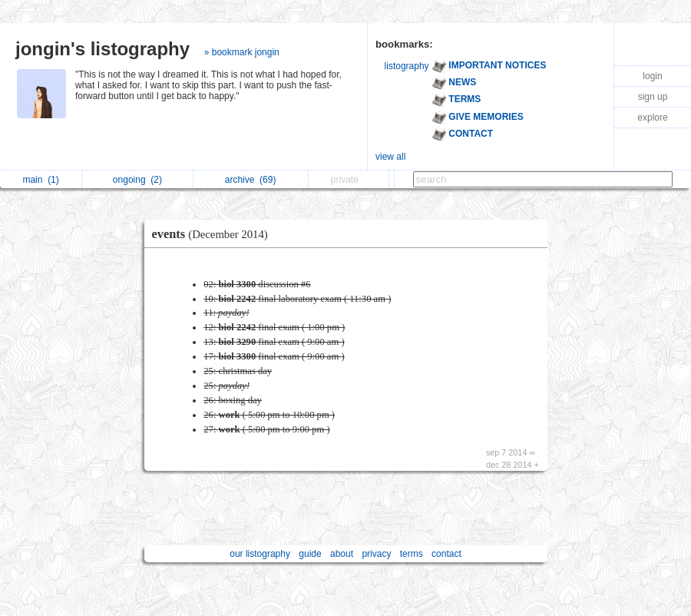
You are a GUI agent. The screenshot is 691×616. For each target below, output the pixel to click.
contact (446, 554)
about (342, 554)
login (652, 76)
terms (412, 554)
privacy (376, 554)
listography (407, 66)
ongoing (137, 180)
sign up (653, 97)
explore (652, 118)
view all (390, 157)
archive (251, 180)
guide (310, 554)
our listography (260, 554)
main (40, 180)
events (214, 234)
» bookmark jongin (242, 52)
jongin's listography (102, 49)
